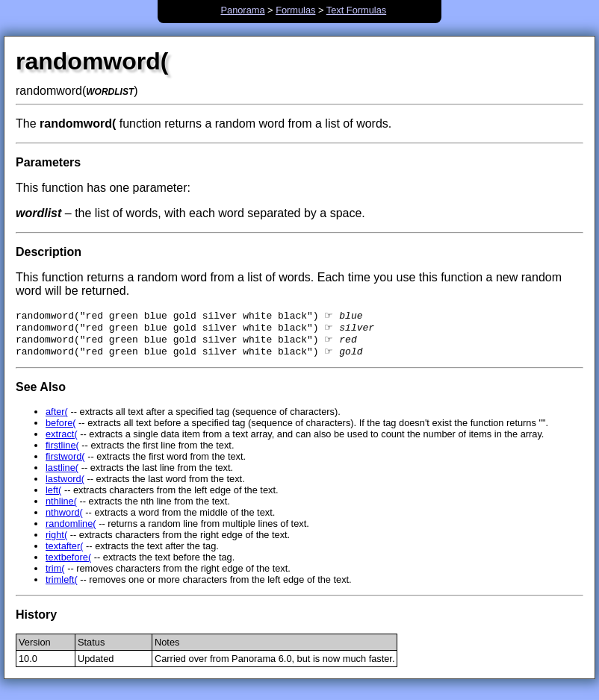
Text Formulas (356, 10)
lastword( (65, 485)
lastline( (62, 474)
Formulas (295, 10)
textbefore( (68, 563)
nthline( (61, 507)
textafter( (65, 552)
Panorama (242, 10)
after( (57, 418)
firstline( (62, 451)
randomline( (71, 529)
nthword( (64, 518)
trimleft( (62, 585)
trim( (55, 574)
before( (61, 429)
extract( (62, 440)
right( (56, 541)
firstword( (65, 462)
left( (53, 496)
